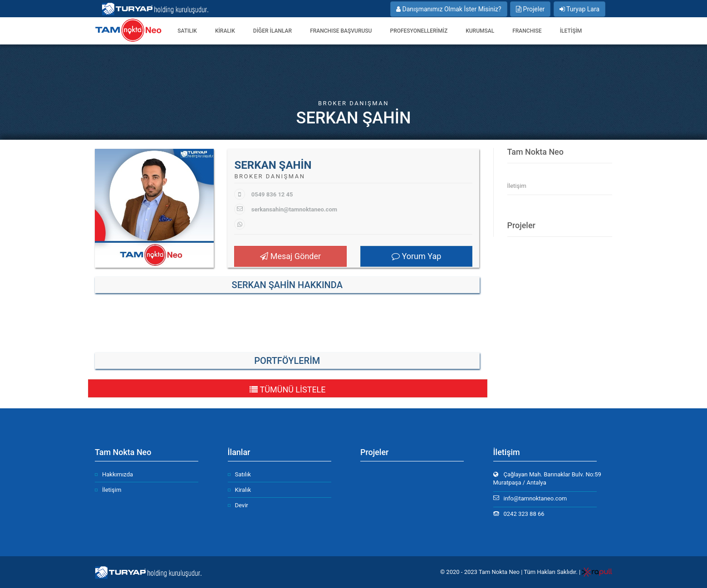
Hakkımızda (118, 474)
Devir (242, 505)
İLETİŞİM (571, 31)
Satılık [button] (187, 31)
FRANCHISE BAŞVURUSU (341, 31)
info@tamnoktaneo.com (535, 498)
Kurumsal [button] (480, 31)
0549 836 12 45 (272, 194)
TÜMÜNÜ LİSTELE (287, 390)
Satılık (243, 474)
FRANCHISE (527, 31)
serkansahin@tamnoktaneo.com (294, 209)
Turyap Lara (579, 9)
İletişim (517, 186)
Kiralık (243, 490)
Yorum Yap (416, 256)
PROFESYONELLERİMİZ (419, 31)
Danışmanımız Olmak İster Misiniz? (449, 9)
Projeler (530, 9)
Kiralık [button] (225, 31)
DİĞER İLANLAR (272, 31)
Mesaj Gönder (290, 256)
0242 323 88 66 (524, 514)
